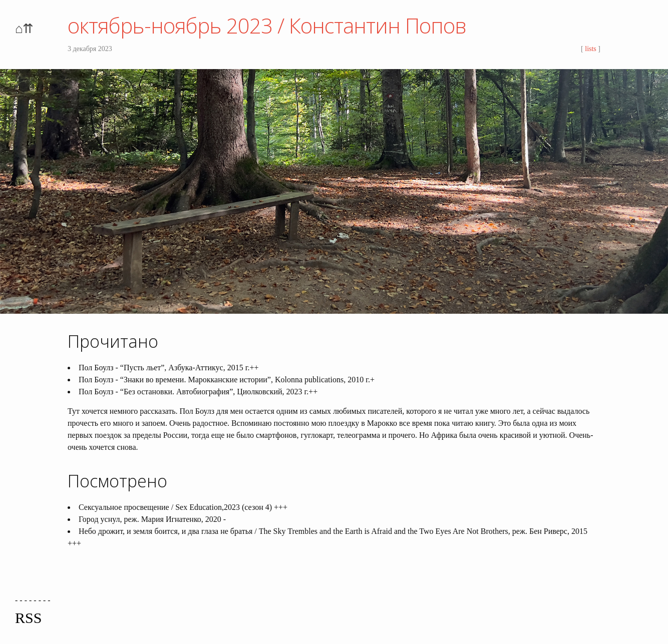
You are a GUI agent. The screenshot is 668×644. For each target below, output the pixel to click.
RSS (28, 618)
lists (591, 49)
